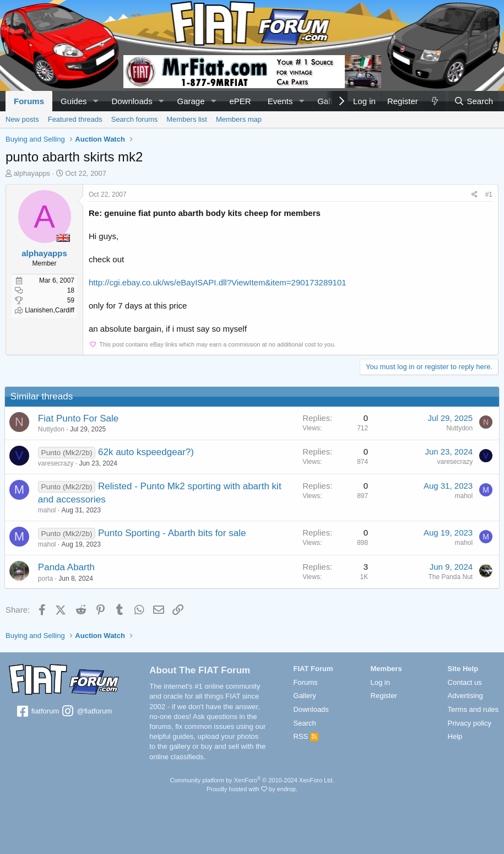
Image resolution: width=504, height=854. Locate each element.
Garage (191, 101)
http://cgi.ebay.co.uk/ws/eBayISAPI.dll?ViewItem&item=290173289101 (218, 282)
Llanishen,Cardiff (50, 310)
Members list (187, 119)
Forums (29, 101)
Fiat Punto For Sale (79, 418)
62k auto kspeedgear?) (147, 452)
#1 (489, 194)
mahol (48, 510)
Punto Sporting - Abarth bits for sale (173, 533)
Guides (74, 101)
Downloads (132, 101)
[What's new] (435, 101)
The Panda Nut (449, 577)
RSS (306, 736)
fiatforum (37, 712)
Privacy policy (470, 723)
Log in (380, 682)
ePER (240, 101)
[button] (95, 101)
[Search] (473, 101)
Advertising (465, 696)
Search (305, 723)
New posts (22, 119)
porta (47, 579)
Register (384, 696)
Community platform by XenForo (252, 780)
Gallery (305, 696)
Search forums (135, 119)
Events (280, 101)
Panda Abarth (67, 567)
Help (455, 736)
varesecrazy (57, 463)
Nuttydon (52, 429)
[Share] (475, 195)
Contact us (465, 682)
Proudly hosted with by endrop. (252, 789)
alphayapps (32, 173)
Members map (239, 119)
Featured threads (75, 119)
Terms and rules (473, 709)
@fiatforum (86, 712)
